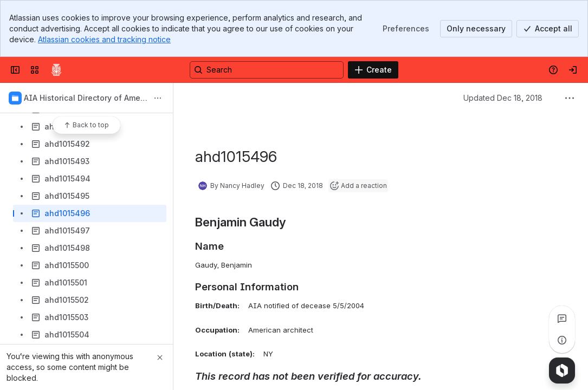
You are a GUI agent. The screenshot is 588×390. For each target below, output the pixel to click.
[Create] (373, 70)
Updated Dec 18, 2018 (503, 98)
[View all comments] (562, 318)
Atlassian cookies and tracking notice (104, 39)
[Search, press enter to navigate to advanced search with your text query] (267, 70)
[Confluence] (56, 70)
